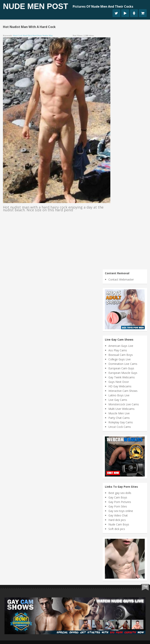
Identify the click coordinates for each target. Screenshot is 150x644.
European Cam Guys (121, 368)
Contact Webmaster (121, 279)
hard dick (27, 35)
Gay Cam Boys (118, 497)
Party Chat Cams (119, 418)
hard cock (18, 35)
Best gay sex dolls (120, 493)
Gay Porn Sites (118, 506)
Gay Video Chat (118, 515)
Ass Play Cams (118, 350)
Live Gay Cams (118, 400)
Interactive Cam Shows (123, 391)
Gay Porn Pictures (120, 502)
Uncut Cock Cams (120, 427)
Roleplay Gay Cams (121, 422)
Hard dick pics (117, 520)
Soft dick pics (117, 529)
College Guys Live (120, 359)
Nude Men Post (35, 6)
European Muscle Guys (123, 373)
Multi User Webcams (121, 409)
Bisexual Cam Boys (121, 355)
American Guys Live (121, 346)
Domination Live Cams (123, 364)
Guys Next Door (119, 382)
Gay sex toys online (121, 511)
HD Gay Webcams (120, 386)
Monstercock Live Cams (124, 404)
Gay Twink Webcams (122, 377)
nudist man (47, 35)
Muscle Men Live (119, 413)
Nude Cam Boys (119, 524)
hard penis (37, 35)
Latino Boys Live (119, 395)
